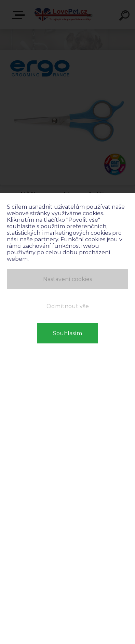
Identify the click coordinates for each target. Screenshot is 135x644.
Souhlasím (67, 333)
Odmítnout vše (68, 306)
